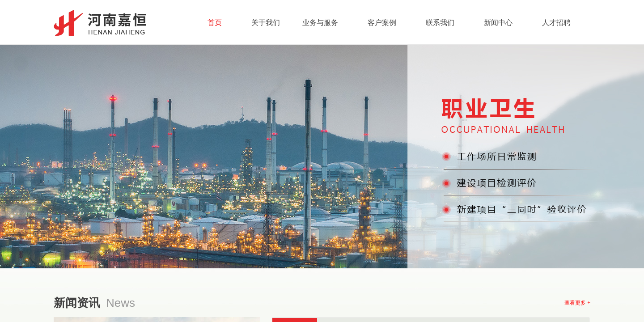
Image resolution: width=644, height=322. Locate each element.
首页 (215, 23)
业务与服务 (320, 23)
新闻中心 (498, 23)
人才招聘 (556, 23)
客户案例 (382, 23)
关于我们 (266, 23)
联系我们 (440, 23)
